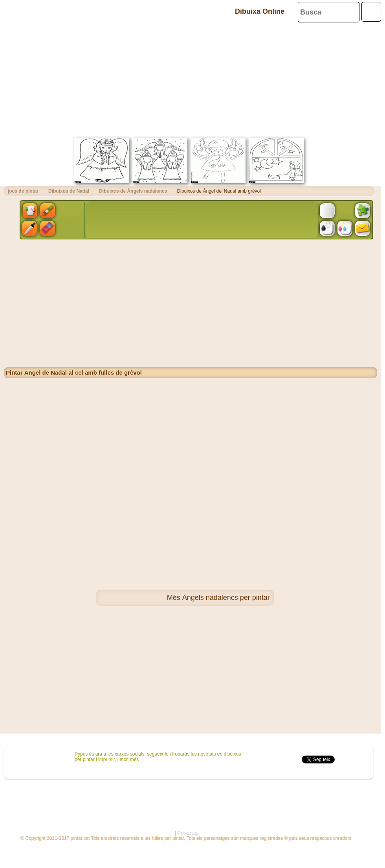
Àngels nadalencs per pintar (226, 598)
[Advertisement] (191, 79)
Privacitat (188, 833)
